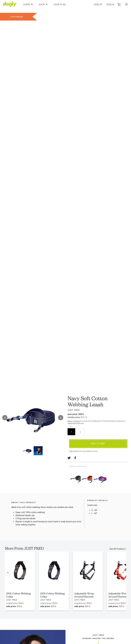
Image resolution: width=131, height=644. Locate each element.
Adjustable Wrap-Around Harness (85, 595)
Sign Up (98, 4)
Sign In (110, 4)
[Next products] (123, 573)
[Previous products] (8, 573)
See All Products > (118, 549)
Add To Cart (98, 444)
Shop (43, 4)
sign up (77, 421)
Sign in (70, 421)
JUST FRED (74, 410)
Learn (28, 4)
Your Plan (60, 4)
